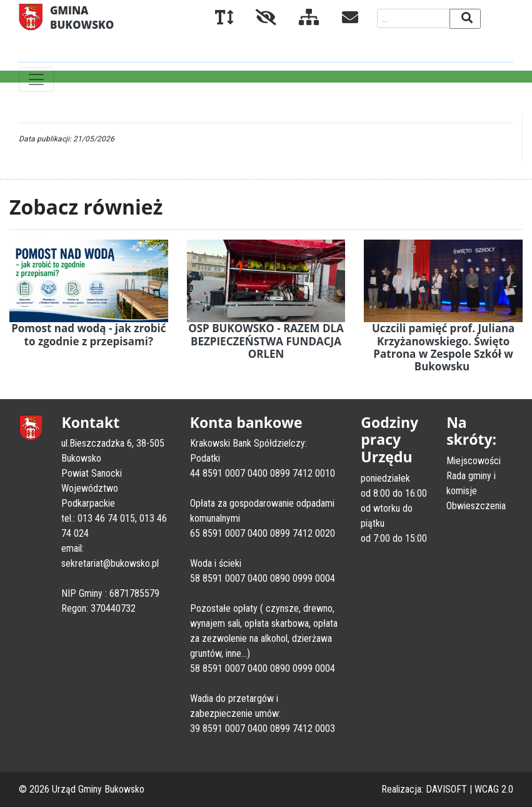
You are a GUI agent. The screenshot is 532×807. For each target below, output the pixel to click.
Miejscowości (474, 461)
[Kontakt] (340, 20)
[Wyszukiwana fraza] (414, 18)
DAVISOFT (446, 789)
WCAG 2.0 (494, 789)
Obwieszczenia (476, 506)
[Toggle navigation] (36, 79)
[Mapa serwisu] (299, 20)
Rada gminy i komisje (471, 483)
